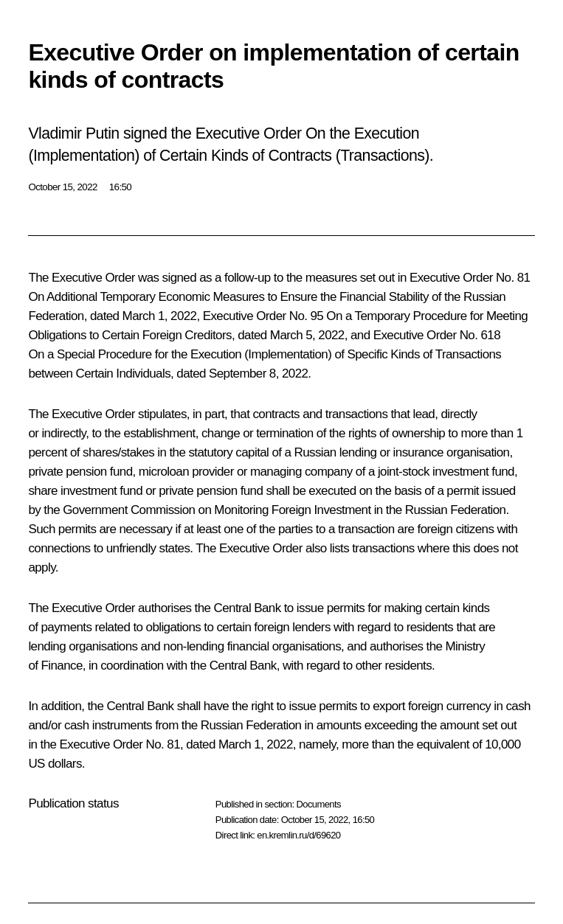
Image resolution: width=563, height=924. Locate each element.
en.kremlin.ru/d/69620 (298, 835)
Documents (318, 804)
